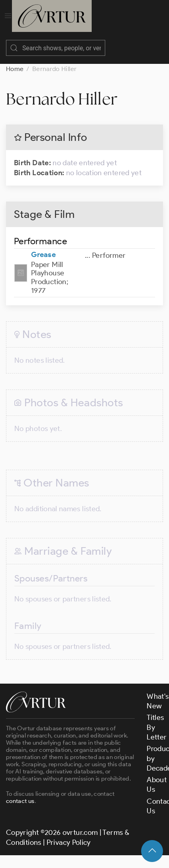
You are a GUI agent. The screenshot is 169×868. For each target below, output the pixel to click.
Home (15, 69)
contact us (20, 801)
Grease (43, 255)
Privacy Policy (69, 842)
